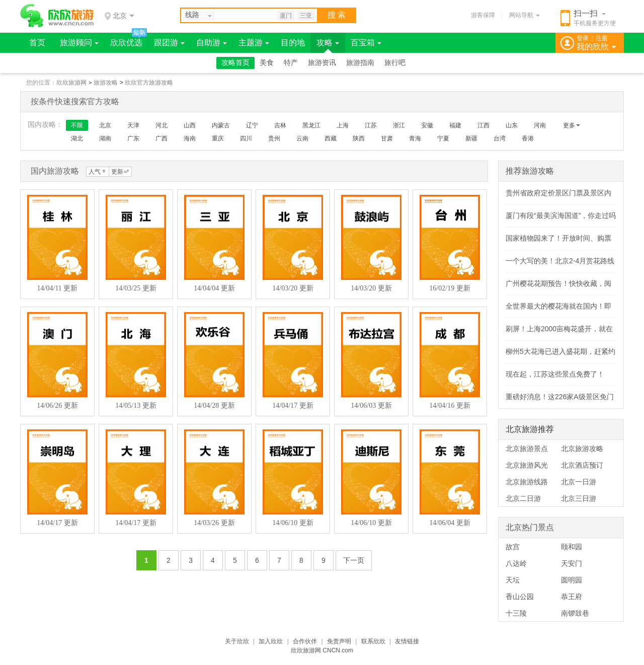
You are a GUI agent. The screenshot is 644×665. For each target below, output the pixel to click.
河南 (540, 125)
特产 (291, 63)
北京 (105, 125)
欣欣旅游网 (71, 83)
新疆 (471, 138)
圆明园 (572, 580)
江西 (484, 125)
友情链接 (407, 641)
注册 (602, 38)
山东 (512, 125)
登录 (583, 38)
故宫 (513, 547)
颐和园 (572, 547)
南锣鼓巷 (575, 613)
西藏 (331, 138)
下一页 (354, 560)
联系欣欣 (373, 641)
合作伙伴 (305, 641)
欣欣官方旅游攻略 (149, 83)
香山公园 (520, 597)
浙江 (399, 125)
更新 (117, 172)
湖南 (105, 138)
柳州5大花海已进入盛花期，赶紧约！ (564, 351)
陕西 (359, 138)
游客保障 (483, 15)
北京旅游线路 (527, 482)
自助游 (212, 43)
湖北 (77, 138)
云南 (302, 138)
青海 (415, 138)
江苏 (371, 125)
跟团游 (169, 43)
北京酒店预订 (582, 465)
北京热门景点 (530, 527)
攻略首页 (235, 63)
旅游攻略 (106, 83)
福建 (455, 125)
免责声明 (339, 641)
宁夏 (443, 138)
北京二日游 (523, 498)
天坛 (513, 580)
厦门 (286, 16)
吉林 (280, 125)
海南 (190, 138)
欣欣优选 (126, 43)
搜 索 (337, 15)
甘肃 (387, 138)
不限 (77, 125)
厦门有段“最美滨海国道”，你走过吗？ (564, 215)
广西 (162, 138)
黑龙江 (311, 125)
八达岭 (516, 563)
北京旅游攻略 (582, 449)
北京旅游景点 (527, 449)
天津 (133, 125)
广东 (133, 138)
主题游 (254, 43)
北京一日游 (579, 482)
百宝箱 (366, 43)
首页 (37, 43)
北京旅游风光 (527, 465)
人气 (95, 172)
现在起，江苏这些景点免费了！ (555, 374)
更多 (572, 125)
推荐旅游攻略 (530, 171)
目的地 (293, 43)
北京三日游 (579, 498)
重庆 (218, 138)
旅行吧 (395, 63)
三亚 (306, 16)
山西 (190, 125)
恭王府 (572, 597)
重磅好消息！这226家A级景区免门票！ (567, 397)
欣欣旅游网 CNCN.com (322, 650)
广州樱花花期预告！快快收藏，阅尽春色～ (573, 283)
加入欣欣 (271, 641)
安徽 (427, 125)
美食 (267, 63)
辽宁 (252, 125)
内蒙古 (221, 125)
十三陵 (516, 613)
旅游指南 (360, 63)
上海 (343, 125)
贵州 (274, 138)
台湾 (500, 138)
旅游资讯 (322, 63)
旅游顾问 (79, 43)
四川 (246, 138)
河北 (162, 125)
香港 (528, 138)
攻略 (328, 43)
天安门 (572, 563)
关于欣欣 (237, 641)
